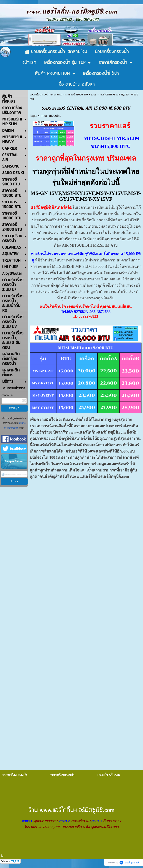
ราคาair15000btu (50, 116)
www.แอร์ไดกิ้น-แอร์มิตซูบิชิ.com (98, 432)
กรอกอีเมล (7, 395)
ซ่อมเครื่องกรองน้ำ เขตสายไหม (46, 95)
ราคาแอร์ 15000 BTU (77, 95)
